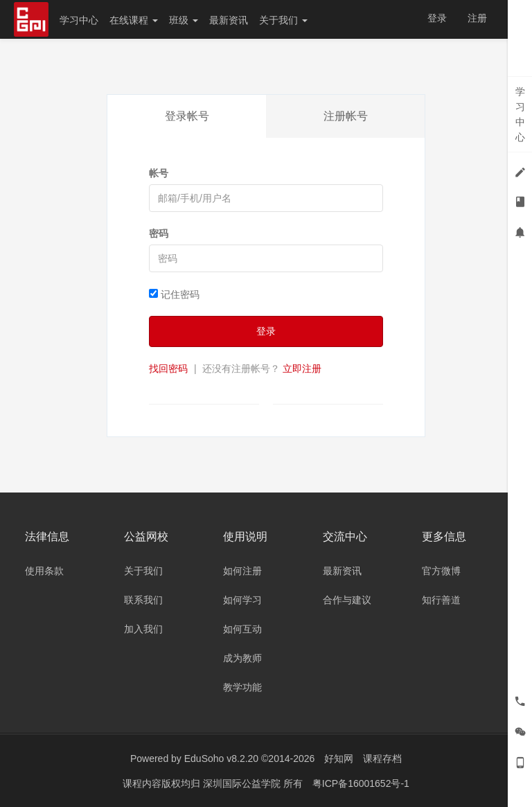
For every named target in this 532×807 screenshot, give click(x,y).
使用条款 (44, 571)
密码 (159, 233)
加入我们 (143, 629)
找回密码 (168, 369)
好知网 (339, 759)
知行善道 (441, 600)
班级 (184, 20)
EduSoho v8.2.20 (221, 759)
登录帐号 (187, 116)
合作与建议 (347, 600)
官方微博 (441, 571)
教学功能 (242, 687)
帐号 (159, 173)
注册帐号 (346, 116)
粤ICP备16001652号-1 (361, 783)
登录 (437, 18)
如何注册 (242, 571)
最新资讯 (229, 20)
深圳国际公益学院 (243, 783)
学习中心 (79, 20)
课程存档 (382, 759)
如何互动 (242, 629)
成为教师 (242, 658)
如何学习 (242, 600)
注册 (477, 18)
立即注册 (302, 369)
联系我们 (143, 600)
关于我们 (283, 20)
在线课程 (134, 20)
